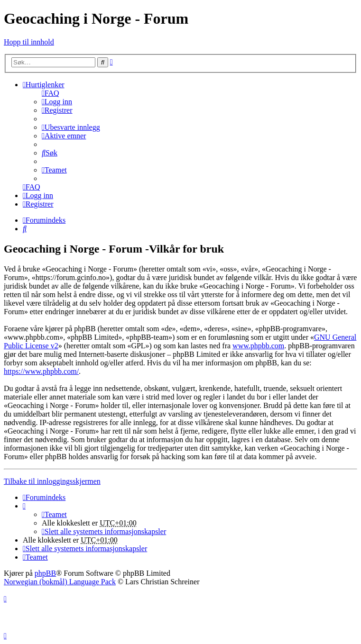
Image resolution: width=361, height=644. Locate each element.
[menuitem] (51, 93)
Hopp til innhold (29, 42)
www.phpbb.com (258, 346)
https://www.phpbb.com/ (41, 371)
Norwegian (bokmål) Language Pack (60, 582)
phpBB (45, 573)
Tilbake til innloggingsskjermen (52, 481)
